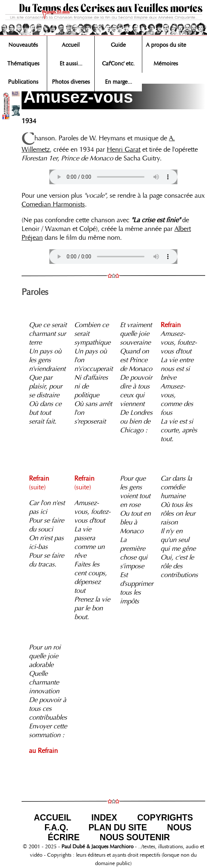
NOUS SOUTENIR (135, 837)
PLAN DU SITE (118, 827)
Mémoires (166, 64)
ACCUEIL (52, 818)
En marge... (118, 82)
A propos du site (166, 45)
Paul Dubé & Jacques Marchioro (97, 846)
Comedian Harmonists (53, 204)
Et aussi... (71, 64)
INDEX (104, 818)
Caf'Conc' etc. (118, 64)
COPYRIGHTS (165, 818)
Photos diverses (71, 82)
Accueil (71, 45)
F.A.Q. (57, 827)
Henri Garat (124, 149)
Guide (118, 45)
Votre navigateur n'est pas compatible (113, 177)
